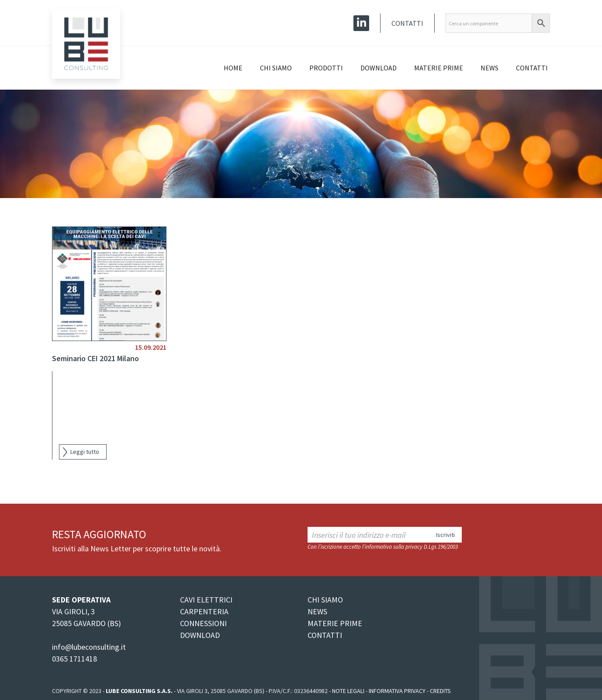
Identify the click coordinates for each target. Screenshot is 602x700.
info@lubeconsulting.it (89, 647)
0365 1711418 (74, 659)
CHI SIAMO (325, 600)
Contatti (407, 23)
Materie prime (439, 68)
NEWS (317, 611)
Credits (440, 691)
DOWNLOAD (200, 635)
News (490, 68)
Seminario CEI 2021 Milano (95, 358)
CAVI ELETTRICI (206, 600)
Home (233, 68)
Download (379, 68)
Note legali (348, 691)
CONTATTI (325, 635)
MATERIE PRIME (335, 623)
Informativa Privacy (397, 691)
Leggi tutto (85, 452)
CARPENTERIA (204, 611)
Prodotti (326, 68)
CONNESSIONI (203, 623)
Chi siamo (276, 68)
